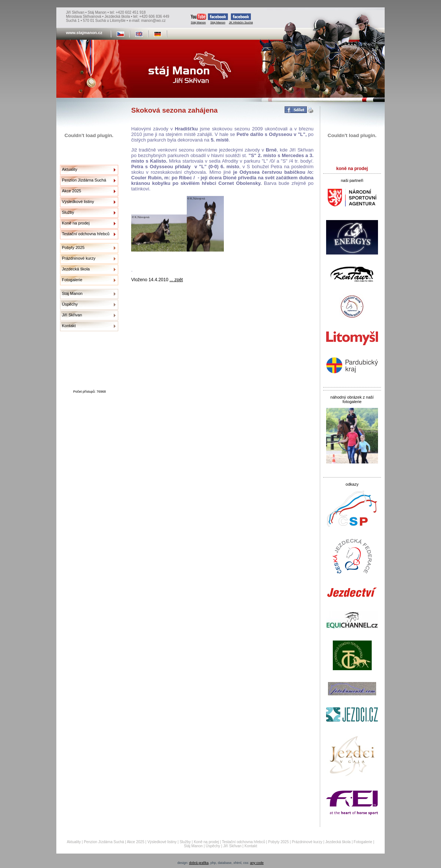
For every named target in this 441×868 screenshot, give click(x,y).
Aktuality (70, 169)
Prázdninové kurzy (79, 258)
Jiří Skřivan (72, 315)
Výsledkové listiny (78, 202)
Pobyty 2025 (73, 247)
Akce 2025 (72, 191)
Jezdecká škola (76, 269)
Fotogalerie (72, 280)
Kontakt (69, 326)
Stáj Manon (198, 19)
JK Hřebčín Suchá (241, 19)
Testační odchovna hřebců (86, 234)
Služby (68, 212)
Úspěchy (70, 304)
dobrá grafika (199, 863)
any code (257, 863)
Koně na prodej (76, 223)
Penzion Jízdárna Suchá (84, 180)
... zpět (176, 280)
